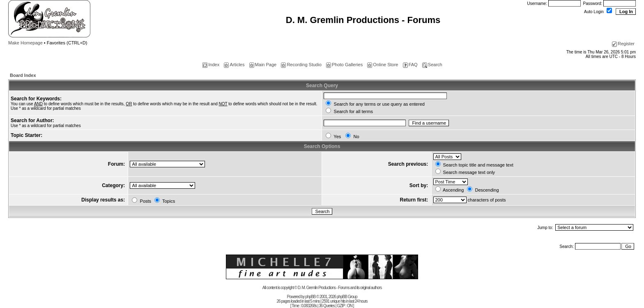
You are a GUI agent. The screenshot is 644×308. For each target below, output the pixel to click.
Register (623, 44)
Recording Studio (301, 65)
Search (432, 65)
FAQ (410, 65)
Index (211, 65)
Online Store (383, 65)
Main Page (263, 65)
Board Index (23, 75)
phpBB (310, 297)
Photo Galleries (344, 65)
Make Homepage (25, 43)
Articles (234, 65)
